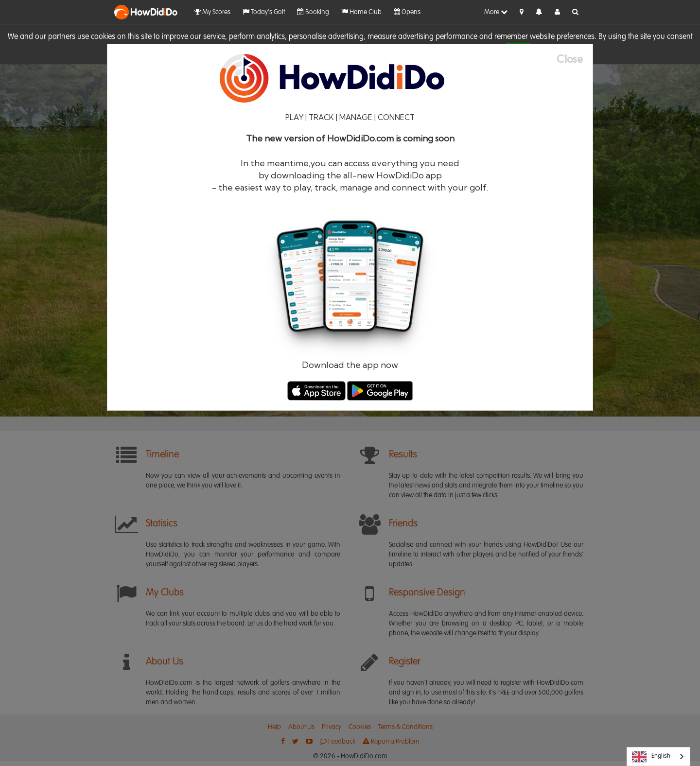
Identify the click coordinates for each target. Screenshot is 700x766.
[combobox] (658, 757)
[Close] (575, 59)
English (651, 757)
